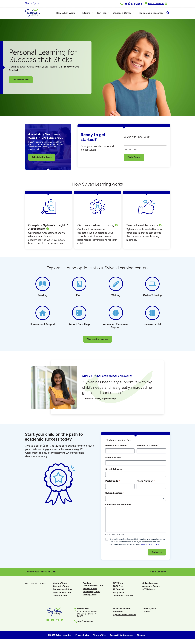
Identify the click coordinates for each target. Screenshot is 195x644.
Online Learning (150, 584)
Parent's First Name (117, 446)
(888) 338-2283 (48, 572)
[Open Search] (168, 13)
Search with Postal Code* (137, 138)
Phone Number (146, 482)
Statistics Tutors (61, 596)
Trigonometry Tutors (63, 593)
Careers (147, 612)
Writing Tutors (90, 595)
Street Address (113, 470)
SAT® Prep (118, 584)
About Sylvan (149, 609)
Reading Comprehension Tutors (94, 585)
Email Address (114, 458)
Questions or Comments (118, 505)
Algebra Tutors (60, 584)
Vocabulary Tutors (92, 592)
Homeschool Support (123, 596)
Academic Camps (151, 587)
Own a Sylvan (33, 3)
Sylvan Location (115, 494)
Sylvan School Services (124, 615)
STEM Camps (149, 590)
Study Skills (118, 593)
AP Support (118, 590)
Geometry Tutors (61, 587)
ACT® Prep (118, 587)
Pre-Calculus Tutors (62, 590)
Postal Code (113, 482)
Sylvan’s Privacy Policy (150, 545)
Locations (118, 612)
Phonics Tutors (90, 589)
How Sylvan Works (122, 609)
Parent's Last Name (148, 446)
